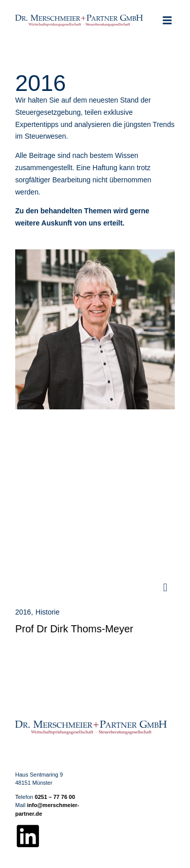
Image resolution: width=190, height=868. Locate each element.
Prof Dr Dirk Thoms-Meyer (74, 629)
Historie (47, 612)
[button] (167, 20)
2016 (23, 612)
